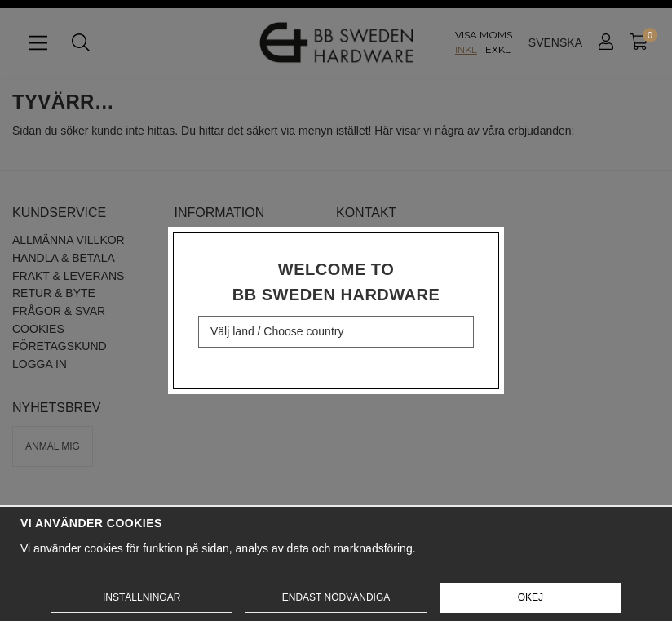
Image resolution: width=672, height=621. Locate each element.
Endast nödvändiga (336, 597)
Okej (531, 597)
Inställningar (141, 597)
